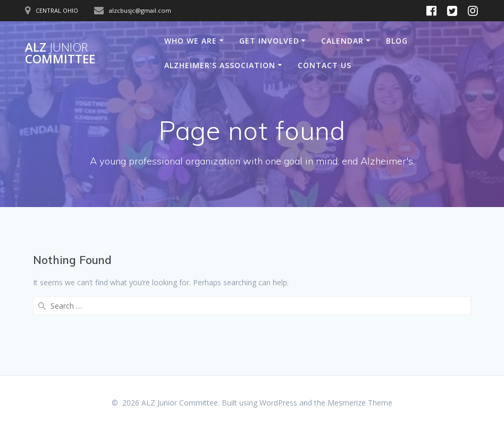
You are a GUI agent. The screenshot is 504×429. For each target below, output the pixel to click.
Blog (397, 41)
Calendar (342, 41)
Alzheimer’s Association (220, 65)
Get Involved (269, 41)
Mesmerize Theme (360, 403)
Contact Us (325, 65)
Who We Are (191, 41)
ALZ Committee (60, 53)
